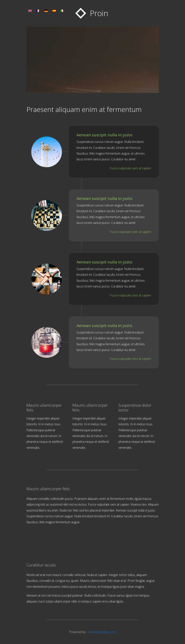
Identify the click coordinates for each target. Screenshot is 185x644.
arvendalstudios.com (102, 632)
